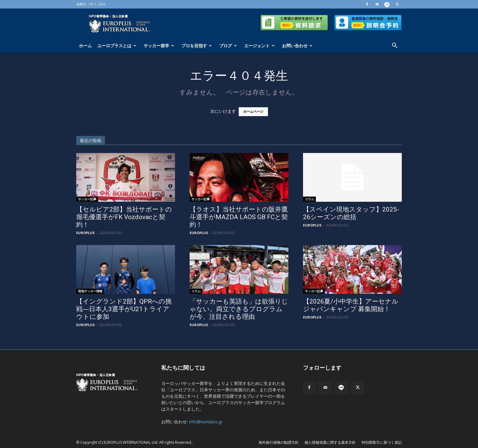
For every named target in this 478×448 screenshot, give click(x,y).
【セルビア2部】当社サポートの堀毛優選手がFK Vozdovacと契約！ (124, 217)
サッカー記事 (87, 199)
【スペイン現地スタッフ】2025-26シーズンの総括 (351, 213)
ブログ (228, 46)
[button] (394, 46)
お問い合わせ (297, 46)
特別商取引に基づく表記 (382, 442)
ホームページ (253, 112)
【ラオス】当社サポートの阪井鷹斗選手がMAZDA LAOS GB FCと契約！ (239, 217)
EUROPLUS (86, 233)
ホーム (85, 46)
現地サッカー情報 (90, 291)
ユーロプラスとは (117, 46)
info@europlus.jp (206, 422)
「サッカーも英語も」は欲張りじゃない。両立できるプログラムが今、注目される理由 (239, 309)
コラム (309, 199)
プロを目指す (197, 46)
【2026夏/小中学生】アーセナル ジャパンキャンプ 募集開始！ (351, 305)
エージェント (259, 46)
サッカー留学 (159, 46)
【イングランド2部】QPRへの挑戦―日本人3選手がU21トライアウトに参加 (124, 309)
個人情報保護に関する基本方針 (330, 442)
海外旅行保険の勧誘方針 (279, 442)
